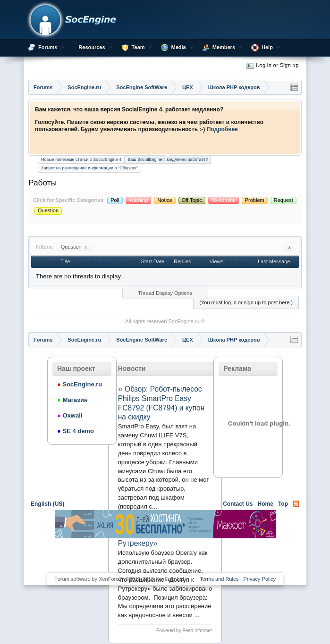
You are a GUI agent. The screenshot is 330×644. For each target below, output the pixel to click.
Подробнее (222, 129)
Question (74, 247)
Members (224, 47)
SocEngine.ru (184, 321)
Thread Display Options (165, 293)
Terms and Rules (219, 579)
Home (266, 504)
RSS (296, 504)
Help (267, 47)
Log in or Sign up (273, 66)
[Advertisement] (165, 555)
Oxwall (70, 415)
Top (283, 504)
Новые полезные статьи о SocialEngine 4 (81, 159)
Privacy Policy (260, 579)
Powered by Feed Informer (184, 631)
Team (138, 47)
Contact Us (238, 504)
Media (179, 47)
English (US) (47, 504)
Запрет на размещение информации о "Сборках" (89, 168)
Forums (48, 47)
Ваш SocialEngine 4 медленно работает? (168, 159)
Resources (92, 47)
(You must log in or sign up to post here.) (246, 302)
